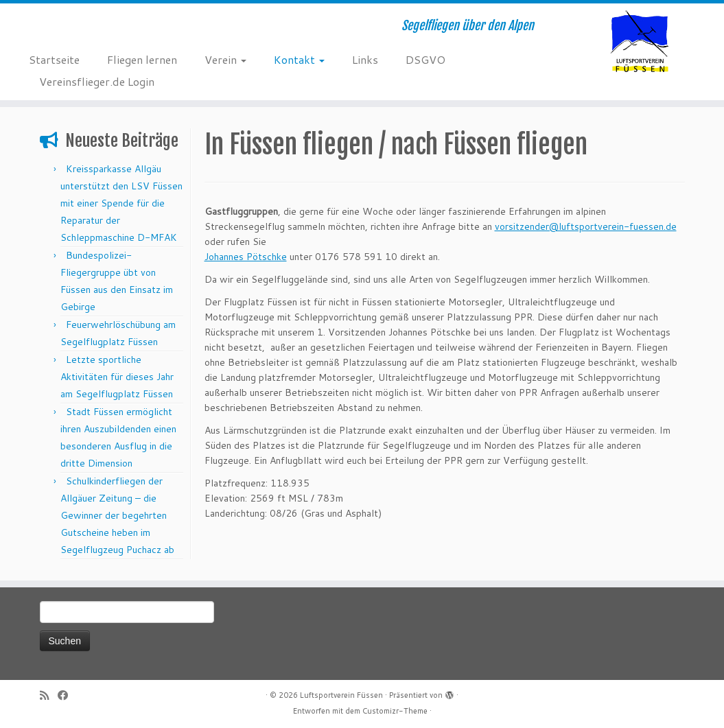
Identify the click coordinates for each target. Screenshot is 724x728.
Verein (225, 59)
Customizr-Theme (395, 711)
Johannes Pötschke (246, 257)
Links (365, 59)
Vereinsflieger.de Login (97, 81)
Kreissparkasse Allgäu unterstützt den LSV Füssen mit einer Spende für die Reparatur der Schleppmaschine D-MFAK (121, 203)
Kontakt (299, 59)
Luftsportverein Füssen (341, 695)
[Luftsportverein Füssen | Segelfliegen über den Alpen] (639, 41)
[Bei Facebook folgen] (67, 695)
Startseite (54, 59)
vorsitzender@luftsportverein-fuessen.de (586, 226)
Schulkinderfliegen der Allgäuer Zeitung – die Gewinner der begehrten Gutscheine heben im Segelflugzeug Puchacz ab (117, 515)
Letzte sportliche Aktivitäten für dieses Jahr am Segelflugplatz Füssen (118, 377)
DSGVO (425, 59)
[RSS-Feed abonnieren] (49, 695)
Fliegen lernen (142, 59)
